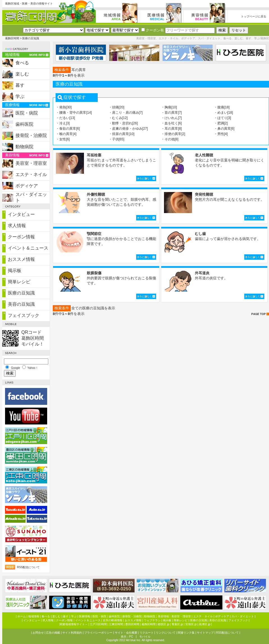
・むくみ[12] (118, 118)
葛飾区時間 (12, 38)
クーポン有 (153, 30)
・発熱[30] (64, 107)
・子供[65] (117, 139)
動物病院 (24, 147)
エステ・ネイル (31, 174)
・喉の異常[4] (66, 134)
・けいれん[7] (171, 118)
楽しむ (22, 74)
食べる (22, 63)
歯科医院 (24, 124)
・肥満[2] (221, 123)
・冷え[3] (63, 123)
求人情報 (17, 226)
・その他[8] (170, 139)
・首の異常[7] (171, 113)
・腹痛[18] (222, 107)
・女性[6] (63, 139)
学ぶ (20, 96)
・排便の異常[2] (173, 134)
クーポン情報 (21, 237)
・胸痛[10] (169, 107)
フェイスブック (24, 315)
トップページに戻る (254, 16)
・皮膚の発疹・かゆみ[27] (128, 129)
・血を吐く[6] (171, 123)
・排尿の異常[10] (122, 134)
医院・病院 (27, 113)
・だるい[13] (65, 118)
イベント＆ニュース (28, 248)
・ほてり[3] (223, 118)
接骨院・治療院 (31, 135)
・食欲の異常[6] (68, 129)
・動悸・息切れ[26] (123, 123)
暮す (20, 85)
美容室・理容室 (31, 163)
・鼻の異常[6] (224, 129)
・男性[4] (221, 134)
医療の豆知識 (21, 293)
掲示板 (15, 270)
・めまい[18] (224, 113)
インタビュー (21, 214)
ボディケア (27, 186)
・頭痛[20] (117, 107)
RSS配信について (29, 567)
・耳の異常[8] (171, 129)
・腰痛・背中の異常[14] (74, 113)
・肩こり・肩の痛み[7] (126, 113)
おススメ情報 (21, 259)
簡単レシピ (19, 282)
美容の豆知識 (21, 304)
